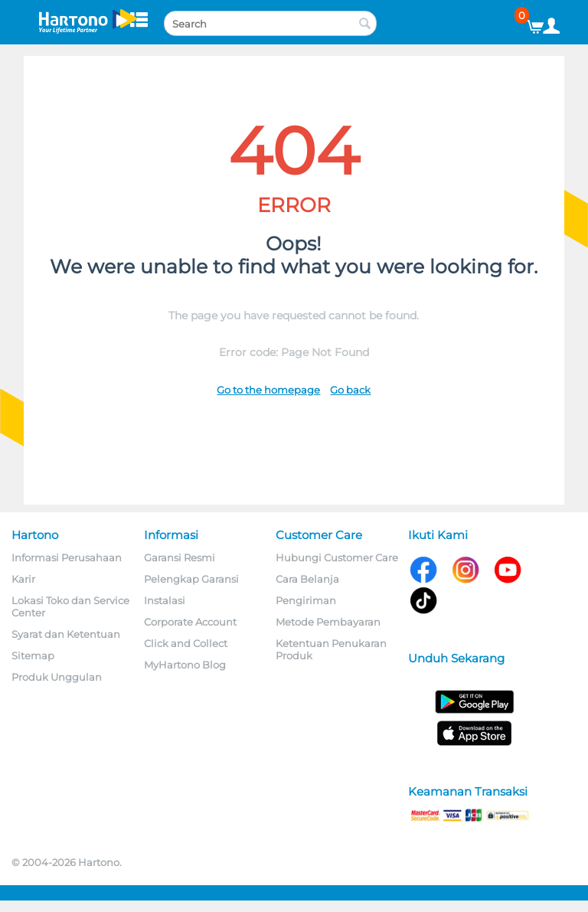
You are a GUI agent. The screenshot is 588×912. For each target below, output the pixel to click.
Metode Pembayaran (328, 622)
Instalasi (165, 600)
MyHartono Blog (185, 665)
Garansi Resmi (180, 557)
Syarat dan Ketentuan (66, 634)
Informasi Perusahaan (67, 557)
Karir (23, 579)
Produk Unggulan (57, 677)
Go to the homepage (268, 390)
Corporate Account (190, 622)
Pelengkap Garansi (191, 579)
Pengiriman (306, 600)
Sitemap (33, 655)
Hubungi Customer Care (337, 557)
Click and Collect (186, 643)
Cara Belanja (307, 579)
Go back (350, 390)
